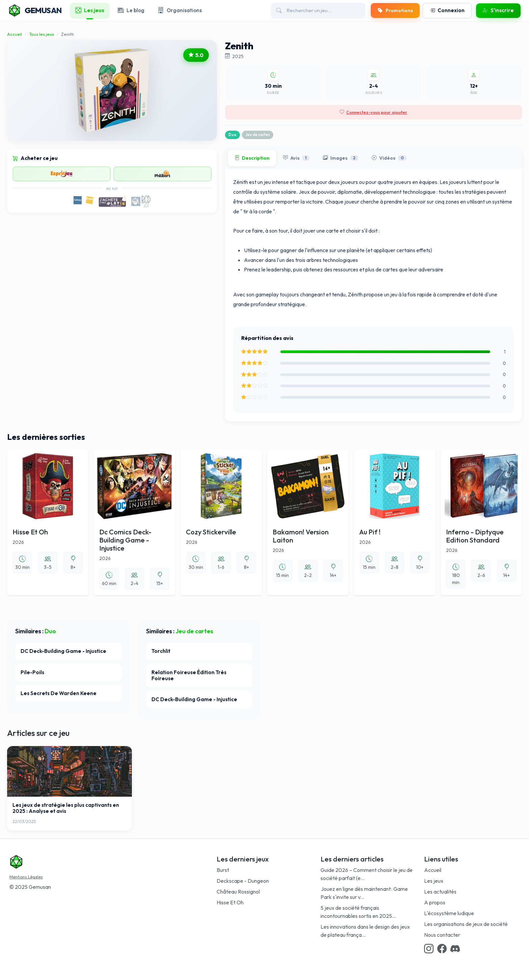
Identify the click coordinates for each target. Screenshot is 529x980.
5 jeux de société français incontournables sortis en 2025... (358, 912)
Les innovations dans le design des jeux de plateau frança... (365, 931)
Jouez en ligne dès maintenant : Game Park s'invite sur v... (364, 893)
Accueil (15, 34)
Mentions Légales (26, 877)
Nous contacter (442, 935)
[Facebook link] (442, 949)
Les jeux (434, 881)
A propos (435, 902)
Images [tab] (341, 158)
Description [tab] (252, 158)
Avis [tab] (296, 158)
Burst (223, 870)
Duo (232, 135)
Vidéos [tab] (389, 158)
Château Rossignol (238, 892)
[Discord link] (455, 949)
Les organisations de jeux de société (466, 924)
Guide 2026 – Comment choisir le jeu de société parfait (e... (367, 874)
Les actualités (440, 892)
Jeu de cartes (258, 135)
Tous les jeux (41, 34)
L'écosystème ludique (449, 913)
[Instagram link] (429, 949)
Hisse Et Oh (230, 902)
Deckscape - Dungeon (243, 881)
